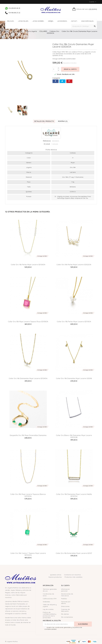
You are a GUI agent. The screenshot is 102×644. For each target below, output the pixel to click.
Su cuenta (65, 585)
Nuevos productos (55, 577)
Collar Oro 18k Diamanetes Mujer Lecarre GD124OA (28, 378)
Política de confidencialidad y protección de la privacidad (49, 615)
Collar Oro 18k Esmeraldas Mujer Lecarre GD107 (74, 553)
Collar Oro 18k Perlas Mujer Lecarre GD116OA (74, 322)
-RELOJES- (10, 21)
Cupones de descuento (65, 610)
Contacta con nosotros (72, 575)
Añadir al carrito (70, 69)
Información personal (65, 590)
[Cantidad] (55, 69)
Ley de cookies (48, 609)
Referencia (47, 141)
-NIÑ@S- (51, 21)
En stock (47, 144)
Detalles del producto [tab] (44, 121)
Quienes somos (56, 575)
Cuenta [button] (93, 2)
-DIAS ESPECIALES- (88, 21)
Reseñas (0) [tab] (63, 121)
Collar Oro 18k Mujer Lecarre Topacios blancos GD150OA (28, 495)
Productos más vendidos (74, 577)
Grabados (46, 602)
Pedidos (64, 599)
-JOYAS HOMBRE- (38, 21)
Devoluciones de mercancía (67, 595)
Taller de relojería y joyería (50, 605)
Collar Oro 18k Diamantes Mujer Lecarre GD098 (74, 378)
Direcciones (65, 606)
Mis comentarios (67, 617)
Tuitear (62, 81)
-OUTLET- (74, 21)
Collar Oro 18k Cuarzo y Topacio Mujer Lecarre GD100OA (28, 554)
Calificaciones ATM (50, 599)
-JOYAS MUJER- (23, 21)
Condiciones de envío (48, 595)
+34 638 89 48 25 (13, 8)
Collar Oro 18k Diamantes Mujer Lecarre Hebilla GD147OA (74, 495)
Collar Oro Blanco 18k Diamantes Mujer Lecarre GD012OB (74, 436)
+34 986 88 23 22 (13, 13)
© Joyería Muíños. (12, 641)
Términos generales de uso (50, 590)
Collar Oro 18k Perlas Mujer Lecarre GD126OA (28, 265)
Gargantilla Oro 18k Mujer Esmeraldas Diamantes (28, 435)
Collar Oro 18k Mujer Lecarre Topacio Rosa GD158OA (28, 322)
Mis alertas (65, 614)
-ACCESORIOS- (62, 21)
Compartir (56, 81)
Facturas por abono (66, 603)
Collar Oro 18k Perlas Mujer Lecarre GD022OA (74, 265)
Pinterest (69, 81)
